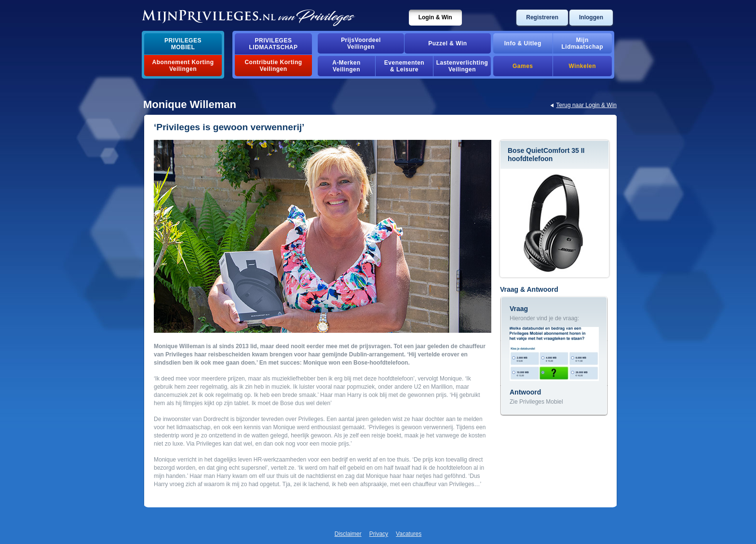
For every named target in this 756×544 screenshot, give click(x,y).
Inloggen (591, 17)
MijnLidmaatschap (582, 43)
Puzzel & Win (447, 43)
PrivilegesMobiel (183, 44)
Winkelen (582, 66)
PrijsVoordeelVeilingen (361, 43)
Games (523, 66)
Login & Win (435, 17)
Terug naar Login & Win (587, 105)
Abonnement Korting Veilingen (183, 66)
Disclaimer (348, 534)
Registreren (542, 17)
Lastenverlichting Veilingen (462, 66)
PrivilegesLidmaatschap (274, 44)
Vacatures (409, 534)
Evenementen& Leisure (404, 66)
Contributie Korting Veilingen (273, 66)
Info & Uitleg (523, 43)
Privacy (379, 534)
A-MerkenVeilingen (346, 66)
